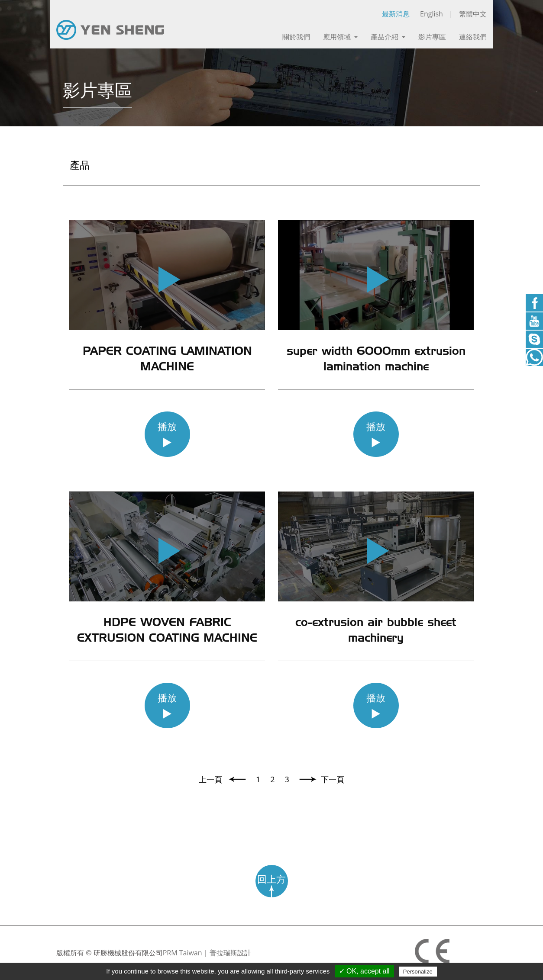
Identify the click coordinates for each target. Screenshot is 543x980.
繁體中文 (473, 14)
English (431, 14)
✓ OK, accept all (364, 971)
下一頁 (333, 779)
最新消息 (396, 14)
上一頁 (212, 779)
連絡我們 (473, 37)
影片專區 (432, 37)
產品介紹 (388, 37)
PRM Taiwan (183, 953)
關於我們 (296, 37)
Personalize (418, 972)
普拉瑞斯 (223, 953)
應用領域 (340, 37)
